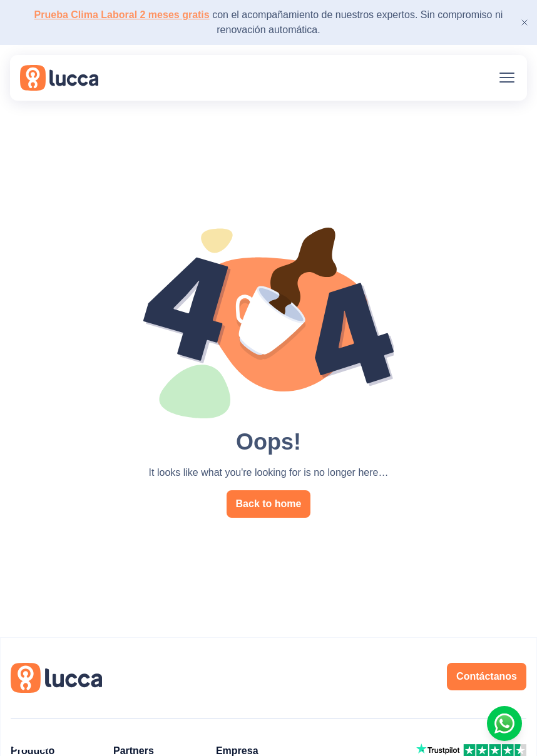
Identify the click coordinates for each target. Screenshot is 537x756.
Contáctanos (487, 676)
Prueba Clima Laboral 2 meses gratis (122, 15)
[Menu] (507, 78)
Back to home (269, 504)
